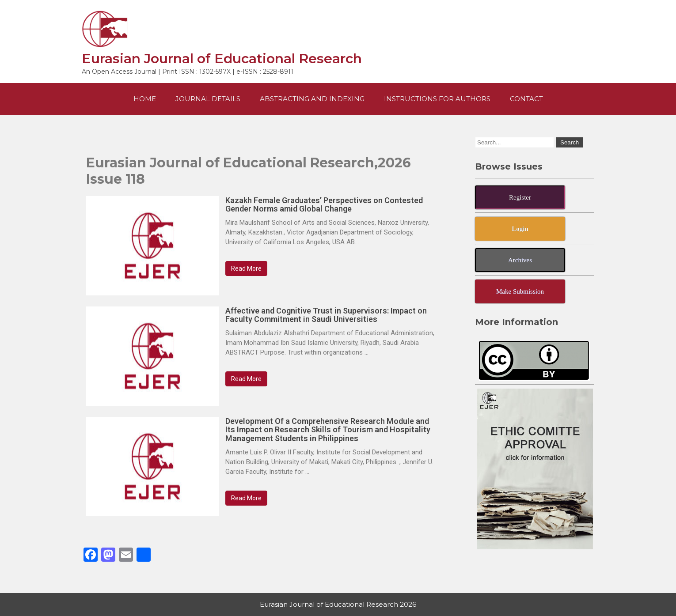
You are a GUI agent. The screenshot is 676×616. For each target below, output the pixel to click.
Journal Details (208, 99)
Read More (246, 268)
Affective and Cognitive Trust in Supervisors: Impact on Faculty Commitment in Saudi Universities (326, 315)
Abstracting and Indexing (312, 99)
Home (145, 99)
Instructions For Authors (437, 99)
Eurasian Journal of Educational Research (222, 59)
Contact (526, 99)
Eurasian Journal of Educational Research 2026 (338, 604)
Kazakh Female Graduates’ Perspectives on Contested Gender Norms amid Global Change (324, 205)
